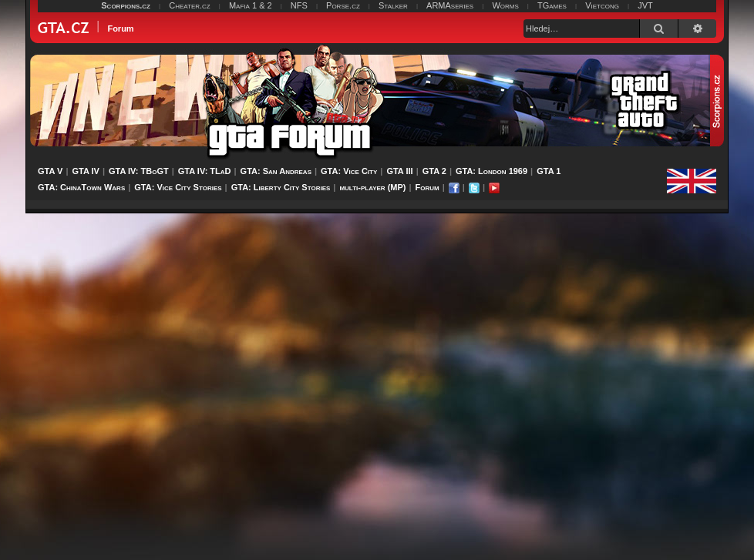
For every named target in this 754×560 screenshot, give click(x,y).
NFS (299, 5)
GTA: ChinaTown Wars (81, 187)
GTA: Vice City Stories (178, 187)
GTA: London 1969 (491, 171)
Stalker (393, 5)
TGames (552, 5)
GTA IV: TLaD (205, 171)
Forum (427, 187)
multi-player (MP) (372, 187)
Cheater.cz (190, 5)
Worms (505, 5)
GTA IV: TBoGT (139, 171)
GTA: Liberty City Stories (281, 187)
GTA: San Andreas (276, 171)
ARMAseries (450, 5)
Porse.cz (343, 5)
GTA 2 (434, 171)
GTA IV (85, 171)
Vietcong (602, 5)
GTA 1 (549, 171)
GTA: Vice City (349, 171)
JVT (645, 5)
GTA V (50, 171)
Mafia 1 (243, 5)
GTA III (399, 171)
